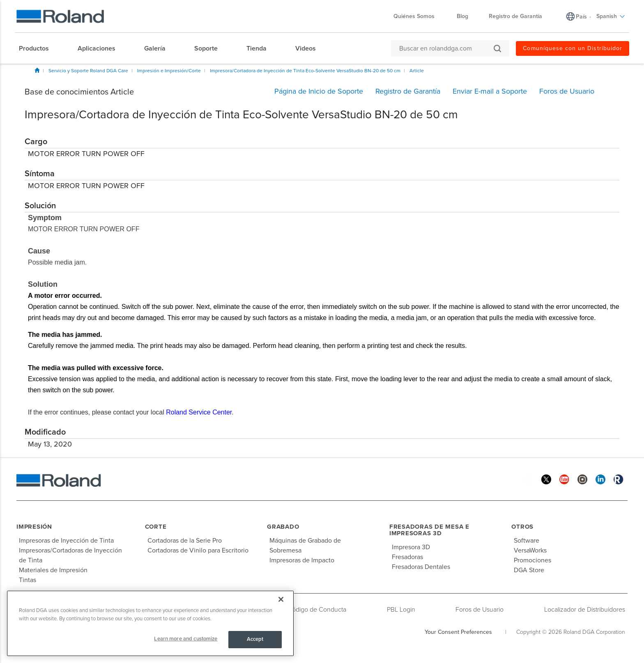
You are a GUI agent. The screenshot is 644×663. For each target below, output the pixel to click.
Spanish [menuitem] (611, 16)
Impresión (34, 527)
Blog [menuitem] (462, 16)
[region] (150, 623)
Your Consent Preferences (458, 632)
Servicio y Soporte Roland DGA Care (88, 71)
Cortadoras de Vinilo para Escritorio (198, 550)
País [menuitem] (581, 17)
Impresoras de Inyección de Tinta (66, 541)
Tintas (28, 580)
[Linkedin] (600, 479)
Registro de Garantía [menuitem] (515, 16)
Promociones (532, 560)
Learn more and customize (186, 639)
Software (527, 541)
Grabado (283, 527)
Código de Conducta (317, 610)
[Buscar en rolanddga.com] (446, 48)
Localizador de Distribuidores (585, 610)
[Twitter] (546, 479)
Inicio (37, 70)
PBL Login (401, 610)
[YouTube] (564, 479)
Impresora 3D (411, 547)
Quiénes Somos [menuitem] (418, 16)
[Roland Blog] (619, 479)
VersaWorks (530, 550)
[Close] (281, 599)
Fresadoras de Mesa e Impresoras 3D (429, 530)
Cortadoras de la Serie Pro (185, 541)
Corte (156, 527)
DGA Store (529, 570)
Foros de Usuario (480, 610)
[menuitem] (38, 48)
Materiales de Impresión (53, 570)
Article (417, 71)
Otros (522, 527)
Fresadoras (407, 557)
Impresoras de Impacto (302, 560)
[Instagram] (582, 479)
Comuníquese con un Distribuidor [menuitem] (573, 48)
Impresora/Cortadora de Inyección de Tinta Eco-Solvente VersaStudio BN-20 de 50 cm (305, 71)
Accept (255, 639)
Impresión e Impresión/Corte (169, 71)
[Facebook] (528, 479)
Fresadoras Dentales (421, 567)
